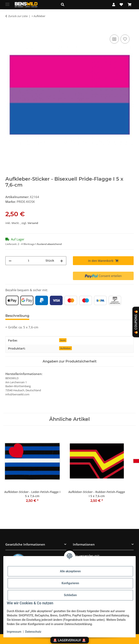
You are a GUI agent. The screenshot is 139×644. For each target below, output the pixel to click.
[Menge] (28, 261)
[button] (82, 5)
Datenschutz (33, 632)
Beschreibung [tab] (17, 316)
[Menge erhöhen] (62, 261)
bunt (63, 340)
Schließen (70, 595)
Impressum (14, 632)
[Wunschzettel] (121, 5)
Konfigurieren (70, 583)
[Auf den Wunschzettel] (125, 39)
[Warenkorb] (130, 5)
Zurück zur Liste (18, 16)
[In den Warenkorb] (9, 29)
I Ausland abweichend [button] (48, 244)
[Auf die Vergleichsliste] (114, 39)
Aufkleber (66, 348)
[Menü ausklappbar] (7, 3)
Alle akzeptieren (70, 571)
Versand (33, 223)
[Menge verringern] (10, 261)
